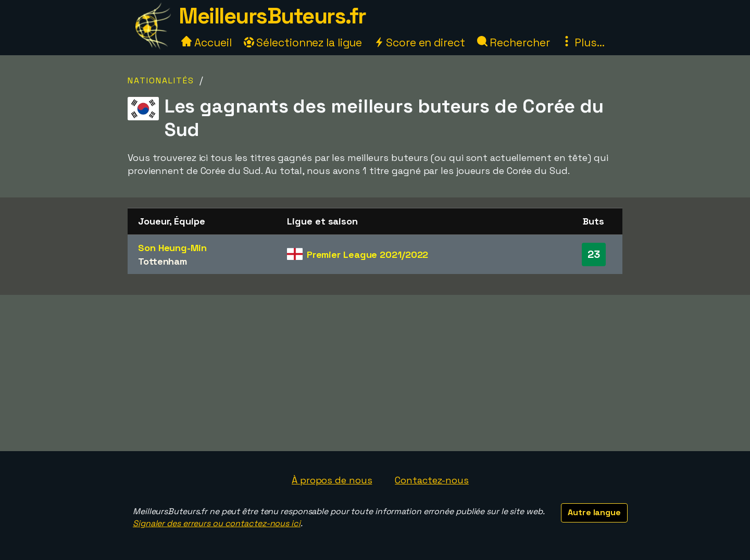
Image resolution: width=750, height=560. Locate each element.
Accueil (206, 42)
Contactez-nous (432, 480)
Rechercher (514, 42)
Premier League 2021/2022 (368, 254)
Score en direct (419, 42)
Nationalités (161, 80)
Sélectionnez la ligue (303, 42)
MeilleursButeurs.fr (272, 16)
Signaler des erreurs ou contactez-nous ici (217, 523)
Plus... (583, 42)
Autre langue (594, 512)
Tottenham (162, 261)
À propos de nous (332, 480)
